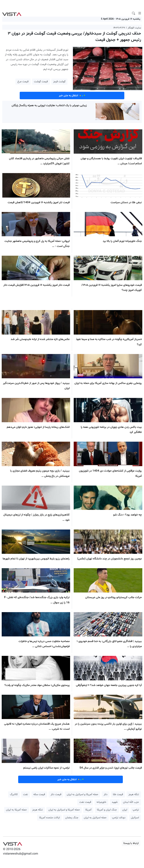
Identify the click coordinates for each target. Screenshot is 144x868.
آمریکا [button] (88, 810)
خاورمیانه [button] (101, 802)
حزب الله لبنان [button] (131, 802)
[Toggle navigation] (140, 13)
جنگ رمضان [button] (72, 818)
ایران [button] (125, 810)
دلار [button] (106, 794)
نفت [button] (25, 794)
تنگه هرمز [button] (134, 794)
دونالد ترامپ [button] (119, 818)
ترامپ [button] (136, 810)
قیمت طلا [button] (118, 794)
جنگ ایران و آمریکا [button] (107, 810)
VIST (12, 13)
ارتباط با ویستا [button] (131, 843)
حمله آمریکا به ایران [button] (16, 810)
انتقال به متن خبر (72, 96)
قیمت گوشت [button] (41, 82)
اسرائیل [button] (135, 818)
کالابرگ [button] (14, 794)
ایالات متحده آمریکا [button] (49, 818)
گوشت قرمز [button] (59, 82)
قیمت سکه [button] (39, 794)
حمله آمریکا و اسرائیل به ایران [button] (82, 794)
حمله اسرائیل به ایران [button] (95, 818)
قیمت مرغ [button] (23, 82)
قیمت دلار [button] (56, 794)
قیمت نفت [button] (85, 802)
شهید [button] (115, 802)
